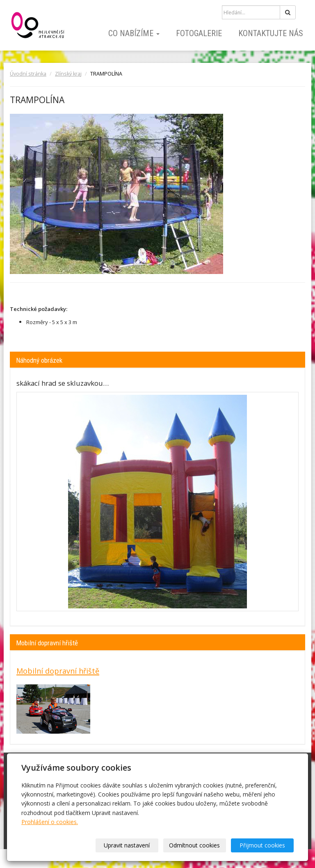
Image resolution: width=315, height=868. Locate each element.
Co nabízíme (134, 33)
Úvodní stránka (28, 74)
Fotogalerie (199, 33)
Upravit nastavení (127, 845)
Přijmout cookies (262, 845)
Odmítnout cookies (194, 845)
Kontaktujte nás (271, 33)
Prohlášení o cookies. (50, 822)
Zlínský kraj (68, 74)
